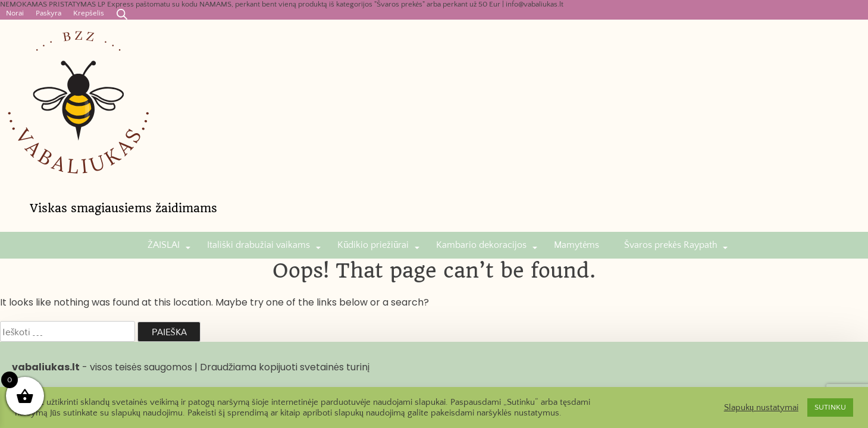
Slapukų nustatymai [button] (761, 408)
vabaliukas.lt (46, 367)
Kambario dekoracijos (481, 245)
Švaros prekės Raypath (671, 245)
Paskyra (48, 13)
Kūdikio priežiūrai (373, 245)
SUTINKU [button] (830, 407)
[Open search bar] (122, 14)
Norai (15, 13)
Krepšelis (89, 13)
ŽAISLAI (164, 245)
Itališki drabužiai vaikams (258, 245)
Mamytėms (576, 245)
